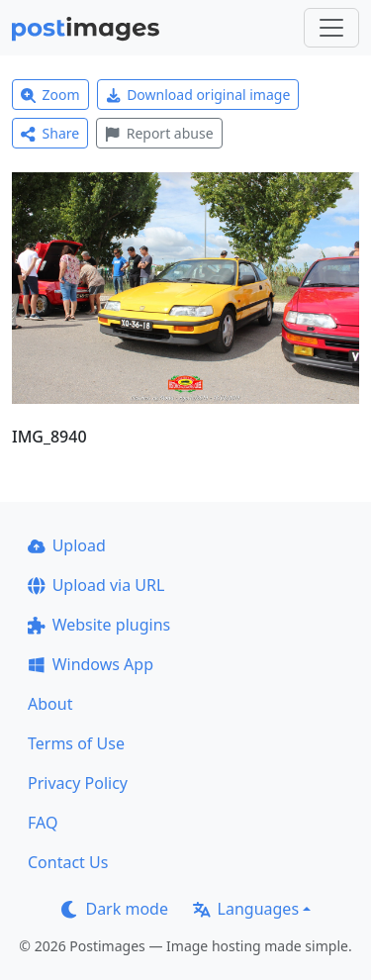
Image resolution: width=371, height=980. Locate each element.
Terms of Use (76, 743)
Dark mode (115, 909)
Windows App (91, 664)
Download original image (198, 95)
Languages (246, 909)
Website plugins (99, 625)
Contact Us (68, 862)
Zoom (50, 95)
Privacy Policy (78, 783)
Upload (67, 545)
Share (50, 133)
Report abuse (159, 133)
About (50, 704)
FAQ (43, 823)
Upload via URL (96, 585)
